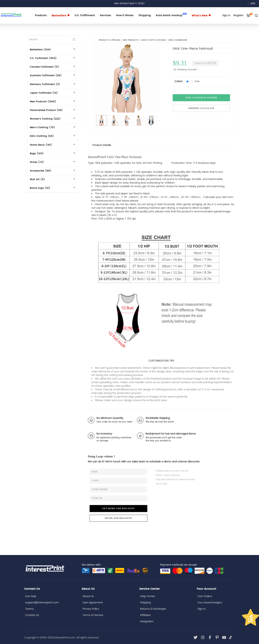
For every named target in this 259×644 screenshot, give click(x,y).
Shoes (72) (37, 162)
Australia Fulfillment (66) (46, 76)
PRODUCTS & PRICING (109, 40)
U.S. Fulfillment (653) (43, 58)
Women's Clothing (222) (45, 119)
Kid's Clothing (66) (42, 136)
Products (41, 15)
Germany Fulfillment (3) (45, 84)
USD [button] (254, 4)
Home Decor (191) (41, 145)
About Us (88, 596)
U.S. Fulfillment (85, 15)
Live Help (31, 596)
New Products (131, 40)
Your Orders (205, 596)
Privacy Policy (91, 609)
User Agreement (93, 603)
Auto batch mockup (171, 15)
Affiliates (145, 615)
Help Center (148, 596)
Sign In (202, 609)
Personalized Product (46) (46, 110)
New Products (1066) (43, 102)
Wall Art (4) (37, 180)
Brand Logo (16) (40, 188)
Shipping (145, 15)
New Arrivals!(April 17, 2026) (129, 4)
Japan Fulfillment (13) (44, 93)
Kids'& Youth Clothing (154, 40)
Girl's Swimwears (178, 40)
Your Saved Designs (210, 603)
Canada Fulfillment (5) (44, 67)
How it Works (125, 15)
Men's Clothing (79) (42, 128)
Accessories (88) (41, 171)
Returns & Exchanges (153, 609)
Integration (147, 621)
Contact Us (32, 615)
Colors (178, 81)
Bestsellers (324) (40, 50)
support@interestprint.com (42, 603)
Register (238, 15)
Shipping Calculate (201, 108)
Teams (29, 609)
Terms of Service (93, 615)
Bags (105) (37, 154)
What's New (201, 16)
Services (105, 15)
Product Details (102, 145)
